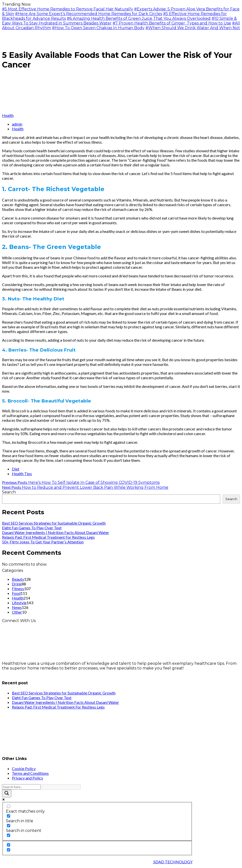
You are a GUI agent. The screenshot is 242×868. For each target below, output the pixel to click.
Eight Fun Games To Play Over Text (32, 528)
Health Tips (22, 474)
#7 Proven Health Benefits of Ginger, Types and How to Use (172, 23)
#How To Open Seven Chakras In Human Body (98, 28)
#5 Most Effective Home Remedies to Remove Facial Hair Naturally (68, 9)
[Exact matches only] (9, 806)
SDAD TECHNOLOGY (173, 862)
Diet (16, 469)
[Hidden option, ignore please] (9, 845)
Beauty (18, 579)
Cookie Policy (24, 768)
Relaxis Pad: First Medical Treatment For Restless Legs (48, 537)
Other (17, 612)
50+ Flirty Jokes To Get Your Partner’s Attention (43, 542)
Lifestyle (19, 603)
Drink (17, 584)
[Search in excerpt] (9, 835)
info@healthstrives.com (25, 673)
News (17, 607)
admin (17, 124)
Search (9, 492)
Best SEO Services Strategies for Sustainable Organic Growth (54, 523)
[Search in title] (9, 816)
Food (16, 593)
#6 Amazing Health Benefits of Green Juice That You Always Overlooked (139, 18)
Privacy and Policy (27, 778)
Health (8, 115)
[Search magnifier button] (7, 793)
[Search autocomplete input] (61, 787)
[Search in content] (9, 826)
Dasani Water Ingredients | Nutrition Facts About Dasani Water (56, 532)
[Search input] (21, 787)
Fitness (18, 589)
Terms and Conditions (30, 773)
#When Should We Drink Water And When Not (193, 28)
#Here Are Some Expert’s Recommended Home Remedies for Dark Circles (89, 14)
